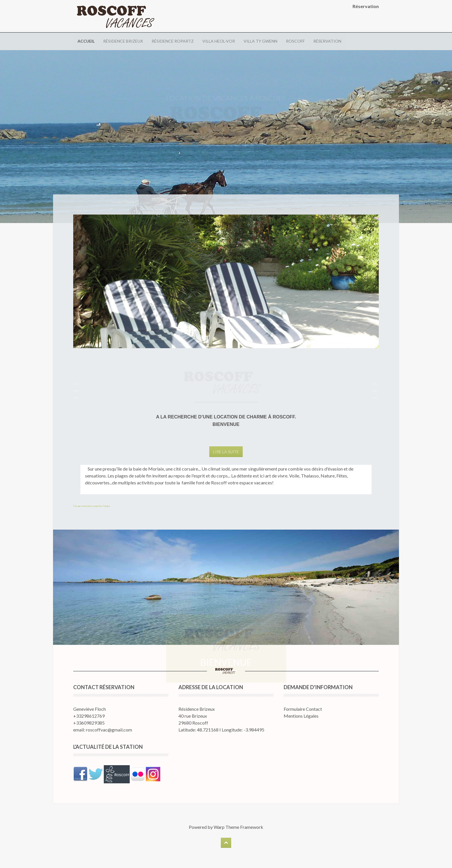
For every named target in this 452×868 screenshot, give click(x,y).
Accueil (86, 41)
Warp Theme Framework (238, 827)
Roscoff (295, 41)
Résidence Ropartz (173, 41)
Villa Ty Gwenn (260, 41)
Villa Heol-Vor (219, 41)
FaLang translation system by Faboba (92, 506)
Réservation (327, 41)
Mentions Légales (301, 716)
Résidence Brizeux (123, 41)
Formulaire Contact (303, 709)
